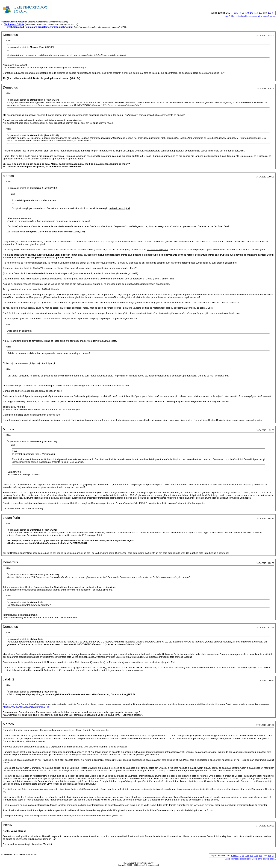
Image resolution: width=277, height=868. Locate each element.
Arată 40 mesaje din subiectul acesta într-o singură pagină (251, 16)
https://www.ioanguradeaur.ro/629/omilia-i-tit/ (26, 707)
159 (269, 13)
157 (260, 13)
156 (256, 13)
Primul (235, 13)
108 (247, 13)
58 (243, 13)
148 (252, 13)
